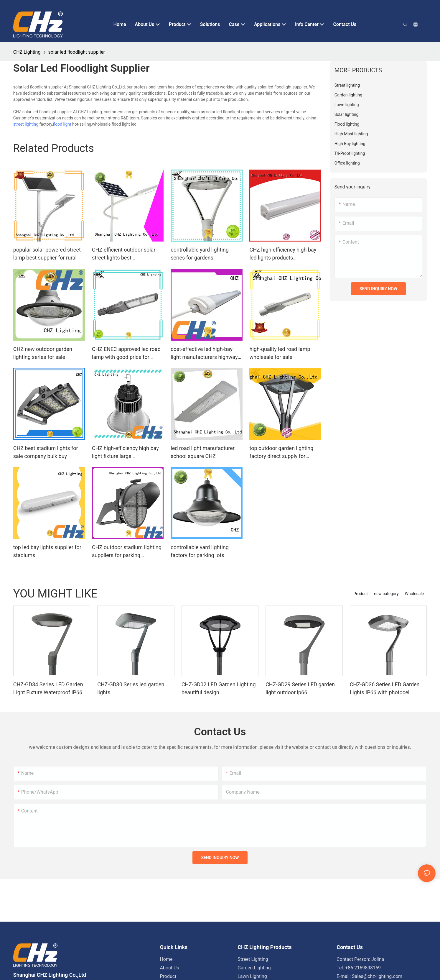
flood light (62, 124)
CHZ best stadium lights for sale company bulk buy (46, 452)
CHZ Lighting (27, 52)
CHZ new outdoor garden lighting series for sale (43, 353)
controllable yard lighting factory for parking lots (200, 551)
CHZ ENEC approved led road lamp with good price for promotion (126, 353)
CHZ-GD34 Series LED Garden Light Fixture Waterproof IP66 (48, 688)
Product (361, 594)
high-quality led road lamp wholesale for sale (280, 353)
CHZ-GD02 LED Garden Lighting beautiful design (219, 688)
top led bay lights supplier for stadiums (47, 551)
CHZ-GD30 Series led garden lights (131, 688)
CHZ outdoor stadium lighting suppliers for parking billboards (127, 552)
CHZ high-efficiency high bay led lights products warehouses (283, 254)
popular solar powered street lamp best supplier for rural (47, 254)
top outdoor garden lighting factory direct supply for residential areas (281, 453)
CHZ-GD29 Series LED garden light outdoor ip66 (300, 688)
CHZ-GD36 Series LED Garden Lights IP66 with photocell (385, 688)
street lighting (26, 124)
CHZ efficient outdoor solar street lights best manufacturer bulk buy (124, 254)
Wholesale (415, 594)
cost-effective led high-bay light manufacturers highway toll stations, (204, 353)
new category (386, 594)
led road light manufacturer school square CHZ (203, 452)
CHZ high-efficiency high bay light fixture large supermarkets (125, 453)
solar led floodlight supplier (76, 52)
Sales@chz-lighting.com (377, 976)
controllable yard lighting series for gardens (200, 254)
